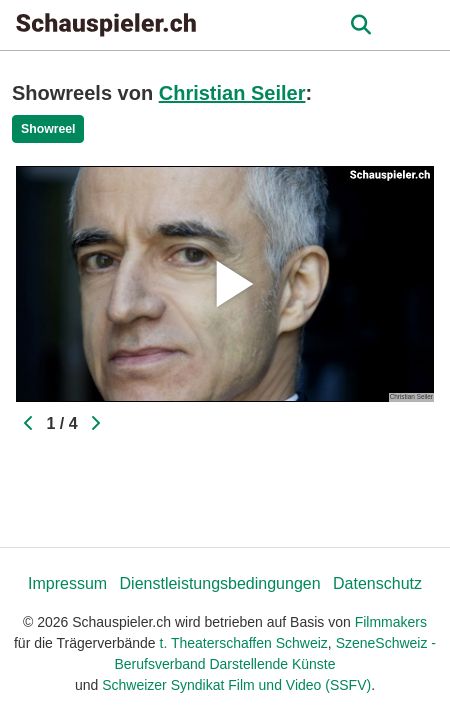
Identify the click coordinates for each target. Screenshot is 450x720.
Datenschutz (377, 583)
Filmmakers (391, 622)
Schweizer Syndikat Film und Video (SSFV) (236, 685)
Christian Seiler (232, 93)
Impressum (67, 583)
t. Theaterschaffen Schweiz (244, 643)
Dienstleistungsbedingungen (220, 583)
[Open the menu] (360, 25)
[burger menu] (420, 25)
